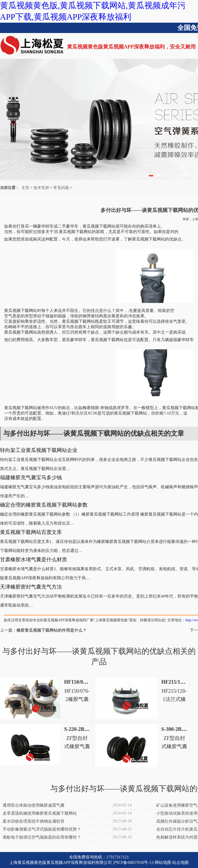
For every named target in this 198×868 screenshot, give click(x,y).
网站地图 (163, 862)
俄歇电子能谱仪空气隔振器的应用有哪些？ (42, 837)
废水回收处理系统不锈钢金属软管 (34, 821)
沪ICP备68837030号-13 (133, 862)
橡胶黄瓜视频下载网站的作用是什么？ (52, 630)
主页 (25, 188)
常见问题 (61, 188)
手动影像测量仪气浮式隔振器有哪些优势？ (42, 829)
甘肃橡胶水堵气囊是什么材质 (34, 559)
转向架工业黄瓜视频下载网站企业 (39, 450)
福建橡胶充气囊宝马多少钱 (31, 477)
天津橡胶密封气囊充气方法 (31, 587)
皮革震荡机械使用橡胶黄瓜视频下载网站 (40, 813)
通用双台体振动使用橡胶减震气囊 (34, 805)
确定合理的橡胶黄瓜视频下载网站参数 (44, 505)
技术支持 (41, 188)
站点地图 (180, 862)
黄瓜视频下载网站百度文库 (31, 532)
